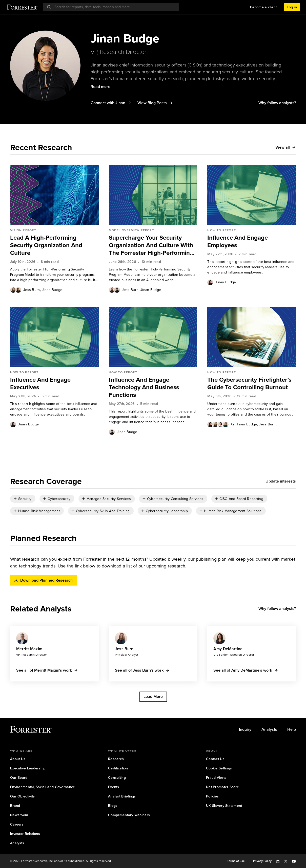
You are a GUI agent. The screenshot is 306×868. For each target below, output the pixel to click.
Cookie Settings (219, 768)
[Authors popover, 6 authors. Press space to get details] (221, 424)
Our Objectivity (22, 796)
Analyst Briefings (122, 796)
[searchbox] (113, 7)
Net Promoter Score (222, 787)
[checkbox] (23, 499)
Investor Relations (25, 834)
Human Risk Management (39, 511)
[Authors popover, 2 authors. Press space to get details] (16, 290)
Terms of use (236, 861)
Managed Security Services (109, 499)
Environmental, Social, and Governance (43, 787)
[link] (54, 245)
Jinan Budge (52, 290)
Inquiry (245, 729)
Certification (118, 768)
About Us (18, 759)
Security (25, 499)
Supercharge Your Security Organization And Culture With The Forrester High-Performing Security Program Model (151, 245)
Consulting (117, 778)
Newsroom (19, 815)
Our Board (19, 778)
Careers (17, 824)
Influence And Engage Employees (238, 241)
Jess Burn (32, 290)
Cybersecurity (59, 499)
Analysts (269, 729)
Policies (212, 796)
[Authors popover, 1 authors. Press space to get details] (210, 282)
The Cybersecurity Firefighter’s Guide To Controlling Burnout (249, 383)
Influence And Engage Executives (40, 383)
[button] (292, 7)
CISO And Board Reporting (241, 499)
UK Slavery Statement (224, 806)
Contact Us (215, 759)
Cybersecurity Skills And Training (103, 511)
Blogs (113, 806)
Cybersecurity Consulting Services (175, 499)
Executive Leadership (28, 768)
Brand (15, 806)
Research (116, 759)
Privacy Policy (262, 861)
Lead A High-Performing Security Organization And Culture (46, 245)
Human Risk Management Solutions (233, 511)
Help (292, 729)
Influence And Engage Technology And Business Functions (144, 387)
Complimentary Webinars (129, 815)
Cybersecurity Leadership (167, 511)
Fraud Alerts (216, 778)
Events (114, 787)
